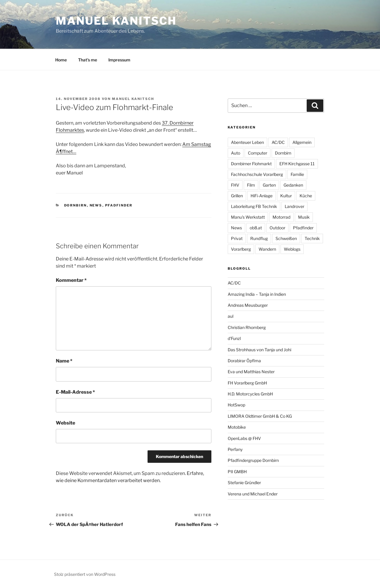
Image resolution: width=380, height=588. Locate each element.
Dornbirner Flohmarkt (251, 164)
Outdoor (277, 228)
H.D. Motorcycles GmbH (250, 394)
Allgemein (302, 142)
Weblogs (292, 249)
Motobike (237, 427)
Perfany (235, 449)
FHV (235, 185)
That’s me (88, 60)
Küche (306, 196)
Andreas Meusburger (248, 305)
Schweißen (286, 238)
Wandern (267, 249)
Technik (312, 238)
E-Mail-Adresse (75, 392)
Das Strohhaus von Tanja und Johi (259, 350)
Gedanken (293, 185)
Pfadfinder (119, 205)
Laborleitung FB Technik (254, 206)
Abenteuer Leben (247, 142)
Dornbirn (76, 205)
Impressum (119, 60)
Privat (237, 238)
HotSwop (236, 405)
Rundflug (259, 238)
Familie (297, 174)
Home (61, 60)
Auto (236, 153)
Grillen (237, 196)
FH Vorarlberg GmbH (247, 383)
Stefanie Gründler (244, 483)
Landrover (294, 206)
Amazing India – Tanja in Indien (257, 294)
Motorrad (281, 217)
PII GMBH (237, 472)
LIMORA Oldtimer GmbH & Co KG (260, 416)
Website (65, 423)
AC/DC (278, 142)
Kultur (286, 196)
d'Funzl (234, 338)
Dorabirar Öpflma (244, 361)
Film (251, 185)
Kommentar (71, 280)
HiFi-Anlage (262, 196)
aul (231, 316)
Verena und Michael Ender (253, 494)
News (96, 205)
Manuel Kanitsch (116, 21)
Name (64, 361)
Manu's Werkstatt (248, 217)
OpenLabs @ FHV (244, 438)
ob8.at (256, 228)
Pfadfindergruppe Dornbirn (253, 460)
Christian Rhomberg (247, 327)
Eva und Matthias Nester (251, 372)
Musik (304, 217)
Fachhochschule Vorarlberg (257, 174)
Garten (269, 185)
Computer (258, 153)
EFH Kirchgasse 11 (297, 164)
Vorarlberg (241, 249)
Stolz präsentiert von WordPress (85, 574)
